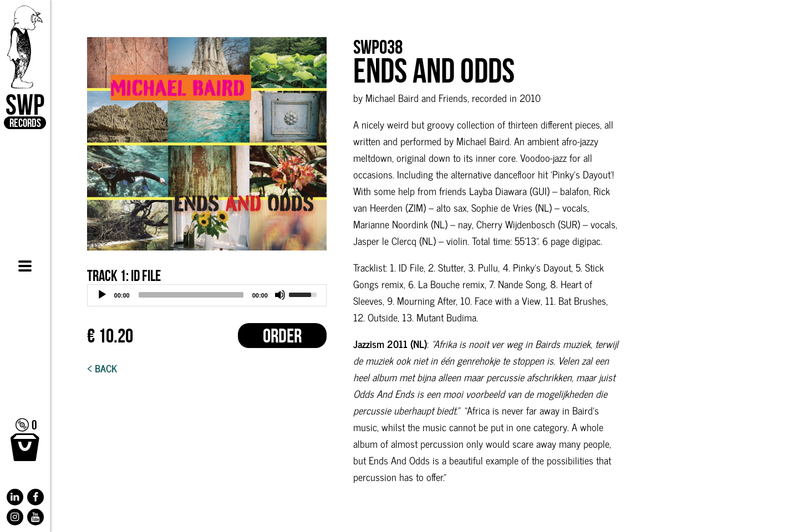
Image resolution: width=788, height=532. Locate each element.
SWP (25, 67)
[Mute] (280, 295)
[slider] (191, 295)
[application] (207, 295)
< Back (102, 368)
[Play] (102, 295)
